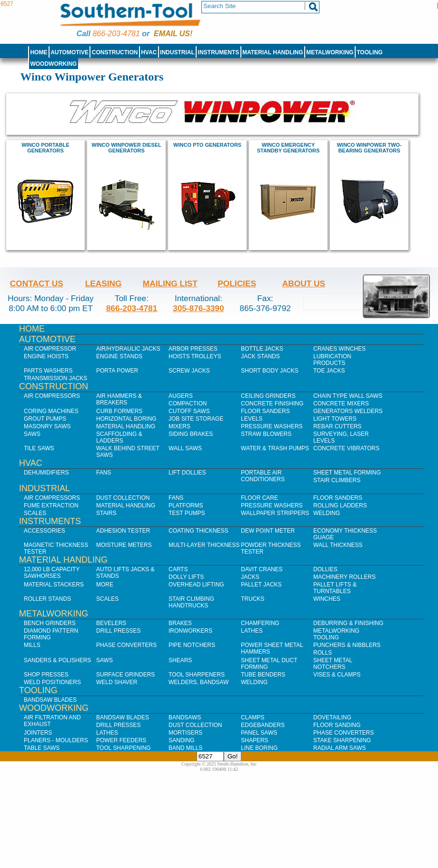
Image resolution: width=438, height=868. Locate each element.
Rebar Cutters (337, 426)
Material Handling (273, 52)
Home (39, 52)
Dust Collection (123, 498)
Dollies (325, 569)
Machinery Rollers (344, 577)
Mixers (179, 426)
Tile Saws (39, 448)
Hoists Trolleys (195, 356)
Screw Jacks (189, 371)
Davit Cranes (262, 569)
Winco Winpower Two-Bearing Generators (369, 148)
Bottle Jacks (262, 349)
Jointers (38, 733)
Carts (178, 569)
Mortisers (185, 733)
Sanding (182, 740)
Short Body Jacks (270, 371)
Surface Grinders (125, 675)
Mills (32, 645)
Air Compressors (52, 396)
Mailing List (170, 283)
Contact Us (37, 283)
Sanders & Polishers (57, 660)
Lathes (252, 631)
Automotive (70, 52)
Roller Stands (47, 599)
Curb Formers (119, 411)
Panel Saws (259, 733)
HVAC (149, 52)
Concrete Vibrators (346, 448)
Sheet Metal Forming (347, 473)
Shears (180, 660)
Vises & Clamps (337, 675)
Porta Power (117, 371)
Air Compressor (50, 349)
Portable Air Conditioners (263, 476)
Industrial (177, 52)
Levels (252, 419)
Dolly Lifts (186, 577)
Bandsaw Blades (50, 700)
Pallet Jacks (261, 585)
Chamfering (260, 623)
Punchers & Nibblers (347, 645)
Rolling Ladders (340, 505)
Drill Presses (119, 631)
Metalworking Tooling (336, 634)
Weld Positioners (52, 682)
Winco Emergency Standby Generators (289, 148)
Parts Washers (48, 371)
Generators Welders (348, 411)
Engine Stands (119, 356)
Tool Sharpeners (197, 675)
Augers (181, 396)
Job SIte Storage (196, 419)
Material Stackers (54, 585)
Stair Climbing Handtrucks (191, 602)
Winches (327, 599)
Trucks (253, 599)
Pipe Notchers (192, 645)
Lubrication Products (332, 360)
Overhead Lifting (196, 585)
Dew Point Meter (268, 531)
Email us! (173, 34)
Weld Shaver (117, 682)
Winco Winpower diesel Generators (126, 148)
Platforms (186, 505)
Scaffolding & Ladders (119, 437)
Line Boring (259, 748)
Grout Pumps (45, 419)
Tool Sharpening (124, 748)
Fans (104, 473)
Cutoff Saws (189, 411)
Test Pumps (187, 513)
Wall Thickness (338, 545)
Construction (115, 52)
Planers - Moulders (56, 740)
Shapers (254, 740)
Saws (32, 434)
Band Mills (185, 748)
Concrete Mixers (341, 404)
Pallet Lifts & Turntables (335, 588)
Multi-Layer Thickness (204, 545)
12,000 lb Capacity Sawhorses (52, 573)
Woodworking (53, 64)
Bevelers (111, 623)
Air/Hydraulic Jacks (128, 349)
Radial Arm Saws (339, 748)
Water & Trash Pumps (275, 448)
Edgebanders (263, 725)
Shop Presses (46, 675)
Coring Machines (51, 411)
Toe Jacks (329, 371)
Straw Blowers (266, 434)
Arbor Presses (193, 349)
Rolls (323, 653)
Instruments (219, 52)
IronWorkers (190, 631)
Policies (237, 283)
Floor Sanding (337, 725)
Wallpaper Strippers (275, 513)
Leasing (104, 283)
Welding (327, 513)
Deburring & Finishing (348, 623)
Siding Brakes (191, 434)
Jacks (250, 577)
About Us (304, 283)
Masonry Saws (47, 426)
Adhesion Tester (123, 531)
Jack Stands (260, 356)
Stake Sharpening (342, 740)
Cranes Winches (339, 349)
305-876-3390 (199, 308)
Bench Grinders (50, 623)
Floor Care (259, 498)
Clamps (253, 717)
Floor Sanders (265, 411)
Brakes (180, 623)
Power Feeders (121, 740)
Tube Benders (263, 675)
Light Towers (335, 419)
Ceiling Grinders (268, 396)
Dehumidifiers (46, 473)
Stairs (106, 513)
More (105, 585)
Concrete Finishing (272, 404)
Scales (35, 513)
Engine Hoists (46, 356)
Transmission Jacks (55, 378)
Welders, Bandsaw (199, 682)
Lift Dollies (187, 473)
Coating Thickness (199, 531)
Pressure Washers (272, 426)
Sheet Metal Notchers (333, 664)
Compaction (188, 404)
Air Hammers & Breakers (119, 399)
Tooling (369, 52)
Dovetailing (332, 717)
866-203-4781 (116, 34)
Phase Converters (126, 645)
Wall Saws (185, 448)
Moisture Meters (124, 545)
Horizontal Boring (126, 419)
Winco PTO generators (207, 145)
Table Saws (42, 748)
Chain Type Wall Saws (348, 396)
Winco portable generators (45, 148)
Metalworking (330, 52)
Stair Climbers (337, 480)
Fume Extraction (51, 505)
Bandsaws (185, 717)
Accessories (45, 531)
